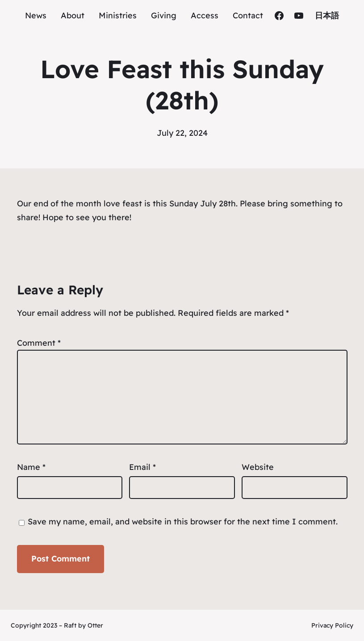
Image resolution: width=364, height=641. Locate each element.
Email (142, 467)
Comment (39, 343)
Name (31, 467)
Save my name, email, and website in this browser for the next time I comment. (183, 522)
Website (258, 467)
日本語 (327, 15)
